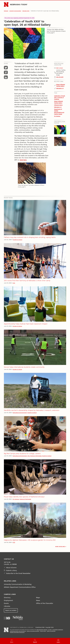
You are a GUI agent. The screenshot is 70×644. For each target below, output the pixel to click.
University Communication (15, 11)
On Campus (57, 116)
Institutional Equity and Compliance (18, 631)
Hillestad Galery (58, 105)
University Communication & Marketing (18, 584)
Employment (8, 600)
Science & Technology (36, 456)
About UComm (11, 568)
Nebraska (6, 11)
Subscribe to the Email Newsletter (18, 573)
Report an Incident (11, 610)
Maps (38, 598)
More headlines (60, 547)
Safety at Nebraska (51, 631)
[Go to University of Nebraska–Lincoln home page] (6, 4)
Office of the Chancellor (45, 603)
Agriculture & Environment (20, 413)
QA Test (50, 630)
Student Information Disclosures (17, 632)
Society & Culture (18, 240)
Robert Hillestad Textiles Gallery (61, 85)
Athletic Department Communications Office (20, 587)
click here (23, 160)
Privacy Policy (43, 631)
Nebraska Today (19, 4)
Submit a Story (11, 570)
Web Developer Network (42, 630)
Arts (14, 283)
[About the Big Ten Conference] (7, 618)
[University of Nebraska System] (18, 618)
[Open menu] (12, 641)
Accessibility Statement (58, 630)
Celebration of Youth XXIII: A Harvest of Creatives (60, 97)
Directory (7, 598)
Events (6, 603)
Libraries (7, 606)
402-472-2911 (60, 77)
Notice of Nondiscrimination (33, 631)
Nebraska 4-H (60, 88)
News (38, 600)
